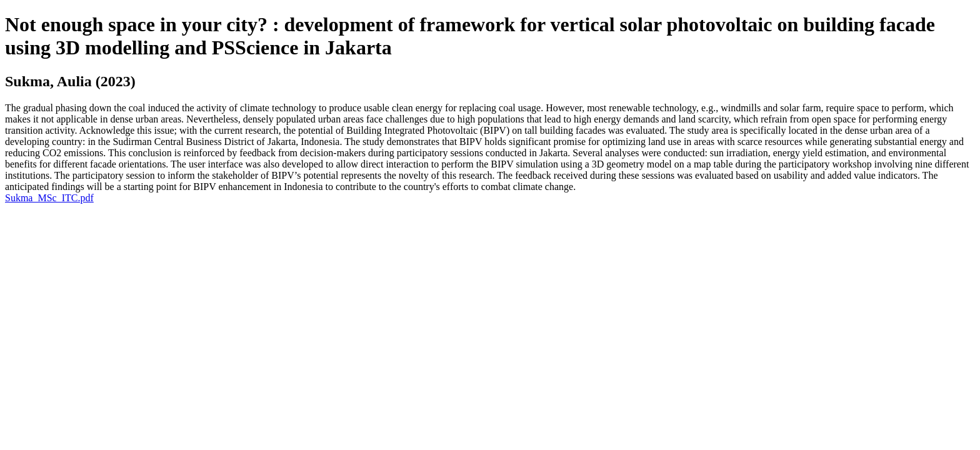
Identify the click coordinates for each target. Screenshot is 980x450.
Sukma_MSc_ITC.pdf (49, 198)
